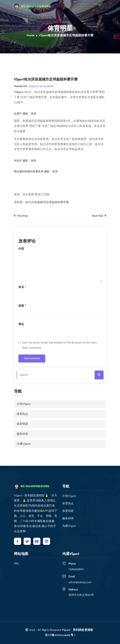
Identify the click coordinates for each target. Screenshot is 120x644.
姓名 (22, 287)
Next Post (99, 216)
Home (31, 36)
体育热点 (22, 414)
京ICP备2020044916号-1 (60, 635)
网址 (21, 324)
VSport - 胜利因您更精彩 (77, 630)
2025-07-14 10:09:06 (41, 86)
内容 (21, 249)
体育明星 (22, 424)
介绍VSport (24, 404)
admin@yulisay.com (80, 582)
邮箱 (22, 306)
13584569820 (76, 569)
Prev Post (21, 216)
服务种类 (22, 434)
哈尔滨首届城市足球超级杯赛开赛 (47, 202)
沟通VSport (24, 444)
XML (17, 564)
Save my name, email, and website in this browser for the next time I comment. (59, 345)
